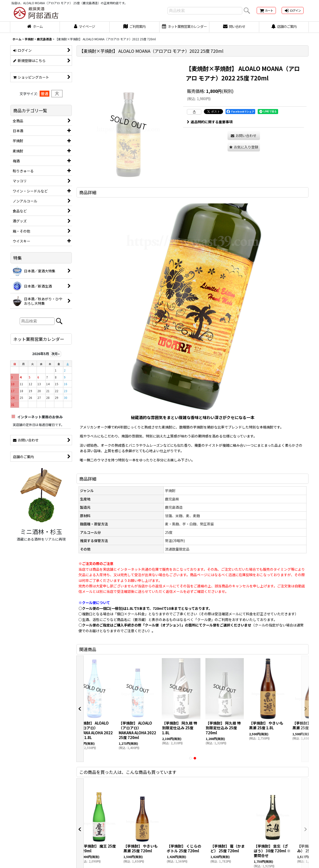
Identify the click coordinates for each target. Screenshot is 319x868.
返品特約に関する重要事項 (210, 122)
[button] (244, 147)
